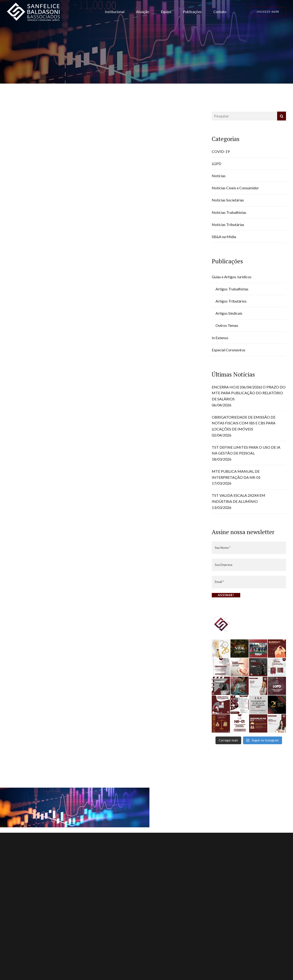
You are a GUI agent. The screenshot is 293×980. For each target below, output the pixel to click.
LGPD (217, 164)
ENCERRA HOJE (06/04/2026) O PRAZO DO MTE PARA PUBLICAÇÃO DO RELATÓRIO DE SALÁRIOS (249, 393)
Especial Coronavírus (229, 350)
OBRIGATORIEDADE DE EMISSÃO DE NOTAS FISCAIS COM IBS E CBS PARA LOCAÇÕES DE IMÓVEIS (244, 423)
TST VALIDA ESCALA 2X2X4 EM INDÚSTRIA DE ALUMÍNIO (238, 498)
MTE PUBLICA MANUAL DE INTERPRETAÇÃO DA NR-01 (236, 474)
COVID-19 (221, 151)
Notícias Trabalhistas (229, 212)
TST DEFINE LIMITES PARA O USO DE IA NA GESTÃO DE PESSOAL (246, 450)
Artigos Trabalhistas (232, 289)
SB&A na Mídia (224, 237)
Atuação (143, 12)
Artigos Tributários (231, 301)
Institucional (115, 12)
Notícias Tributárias (228, 224)
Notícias (219, 176)
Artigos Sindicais (229, 313)
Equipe (166, 12)
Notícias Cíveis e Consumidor (235, 188)
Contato (220, 12)
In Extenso (220, 338)
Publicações (192, 12)
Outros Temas (227, 325)
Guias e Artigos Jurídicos (232, 277)
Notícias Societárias (228, 200)
